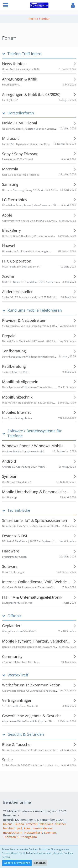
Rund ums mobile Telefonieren (35, 310)
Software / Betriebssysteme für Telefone (35, 433)
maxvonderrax (42, 828)
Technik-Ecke (19, 510)
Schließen (40, 863)
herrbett (9, 828)
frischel (61, 824)
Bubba (19, 824)
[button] (6, 5)
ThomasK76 (11, 837)
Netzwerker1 (33, 833)
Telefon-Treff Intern (24, 54)
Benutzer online (17, 802)
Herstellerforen (21, 113)
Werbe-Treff (18, 675)
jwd (19, 828)
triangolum (29, 837)
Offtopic (15, 616)
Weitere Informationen (17, 863)
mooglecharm (13, 833)
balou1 (8, 824)
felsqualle (46, 824)
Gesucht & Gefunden (26, 734)
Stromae (50, 833)
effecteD (32, 824)
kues (27, 828)
